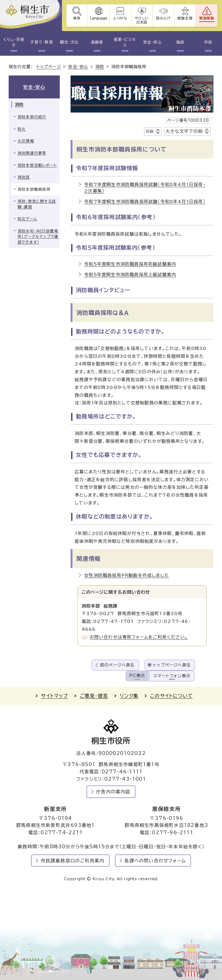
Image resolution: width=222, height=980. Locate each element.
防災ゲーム (27, 219)
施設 (180, 42)
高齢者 (97, 42)
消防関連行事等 (32, 153)
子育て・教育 (42, 42)
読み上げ (164, 18)
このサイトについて (171, 696)
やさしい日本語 (142, 20)
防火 (22, 129)
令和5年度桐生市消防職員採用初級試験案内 (130, 264)
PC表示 (137, 676)
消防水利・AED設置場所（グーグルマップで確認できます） (38, 237)
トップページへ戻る (172, 665)
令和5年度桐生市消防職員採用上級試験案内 (130, 275)
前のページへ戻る (117, 665)
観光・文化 (69, 42)
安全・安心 (153, 42)
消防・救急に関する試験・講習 (37, 204)
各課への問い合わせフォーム (155, 861)
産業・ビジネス (125, 42)
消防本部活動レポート (37, 165)
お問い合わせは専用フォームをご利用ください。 (139, 637)
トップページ (49, 67)
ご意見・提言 (94, 696)
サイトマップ (54, 696)
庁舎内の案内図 (113, 792)
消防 (100, 67)
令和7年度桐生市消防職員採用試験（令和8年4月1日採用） (145, 202)
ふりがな (120, 18)
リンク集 (129, 696)
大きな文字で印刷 (184, 131)
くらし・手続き (14, 42)
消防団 (24, 177)
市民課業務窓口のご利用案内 (73, 861)
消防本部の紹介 (32, 117)
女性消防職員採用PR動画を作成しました (127, 575)
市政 (208, 42)
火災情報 (26, 141)
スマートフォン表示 (172, 676)
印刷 (150, 131)
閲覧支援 (185, 18)
